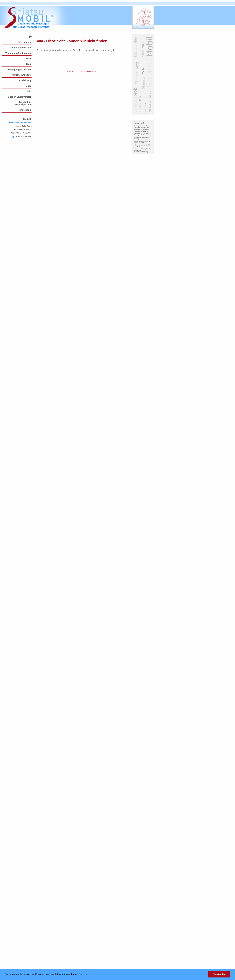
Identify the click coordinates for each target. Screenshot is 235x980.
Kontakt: (27, 119)
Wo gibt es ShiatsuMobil (18, 53)
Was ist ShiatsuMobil (20, 48)
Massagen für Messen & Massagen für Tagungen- (141, 130)
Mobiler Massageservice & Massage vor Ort (142, 123)
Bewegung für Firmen (20, 70)
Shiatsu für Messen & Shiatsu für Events (143, 146)
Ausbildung (25, 80)
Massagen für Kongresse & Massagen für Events (142, 134)
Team (29, 64)
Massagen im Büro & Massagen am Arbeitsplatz (142, 127)
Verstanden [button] (219, 974)
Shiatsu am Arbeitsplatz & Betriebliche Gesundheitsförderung (142, 150)
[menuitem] (17, 37)
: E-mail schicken (22, 137)
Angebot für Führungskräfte (23, 103)
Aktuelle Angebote (22, 75)
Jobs (29, 86)
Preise (28, 59)
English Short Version (20, 97)
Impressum (25, 110)
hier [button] (86, 974)
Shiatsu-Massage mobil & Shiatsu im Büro (142, 142)
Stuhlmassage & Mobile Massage (141, 138)
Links (29, 91)
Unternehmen (24, 42)
